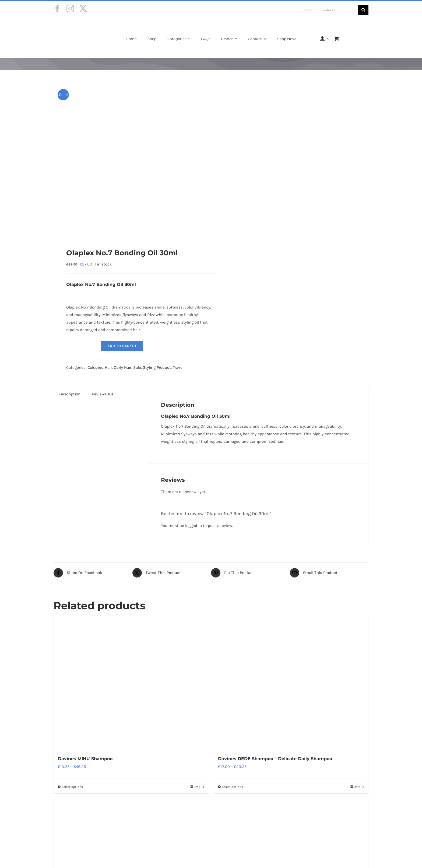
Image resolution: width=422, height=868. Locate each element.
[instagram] (70, 9)
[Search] (363, 10)
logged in (194, 526)
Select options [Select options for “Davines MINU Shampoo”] (72, 787)
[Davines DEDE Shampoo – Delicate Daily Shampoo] (291, 682)
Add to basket (122, 346)
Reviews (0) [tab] (102, 394)
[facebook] (57, 9)
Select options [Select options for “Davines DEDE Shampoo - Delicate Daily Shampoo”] (232, 787)
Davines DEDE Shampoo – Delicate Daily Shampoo (275, 759)
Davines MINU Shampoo (85, 759)
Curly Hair (123, 367)
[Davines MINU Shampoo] (131, 682)
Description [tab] (70, 394)
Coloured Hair (100, 367)
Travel (178, 367)
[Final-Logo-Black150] (75, 25)
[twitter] (83, 9)
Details (199, 787)
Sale (137, 367)
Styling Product (157, 367)
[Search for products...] (329, 10)
